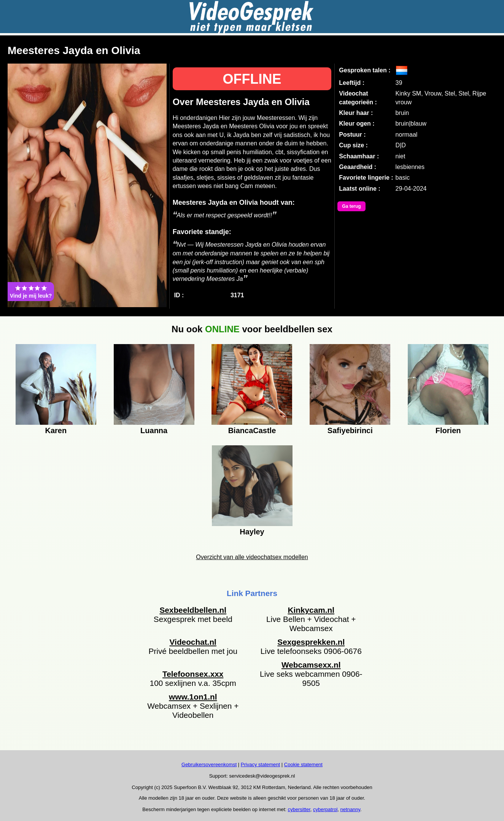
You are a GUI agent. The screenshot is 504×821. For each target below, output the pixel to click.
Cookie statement (303, 764)
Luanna (154, 430)
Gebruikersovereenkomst (209, 764)
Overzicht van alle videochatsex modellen (252, 557)
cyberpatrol (325, 809)
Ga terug (351, 206)
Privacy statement (260, 764)
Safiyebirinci (350, 430)
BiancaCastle (252, 430)
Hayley (252, 532)
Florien (448, 430)
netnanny (351, 809)
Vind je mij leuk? (31, 292)
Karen (56, 430)
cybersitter (299, 809)
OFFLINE (252, 79)
